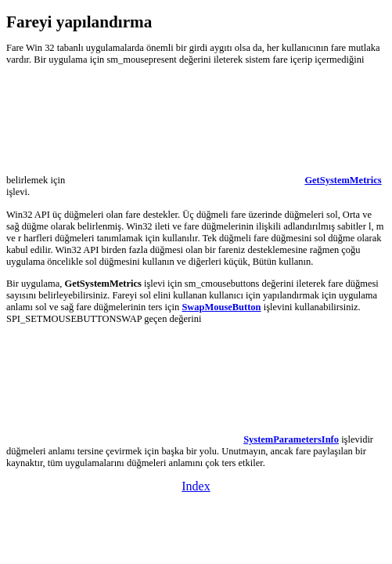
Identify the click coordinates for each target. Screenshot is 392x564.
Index (196, 486)
